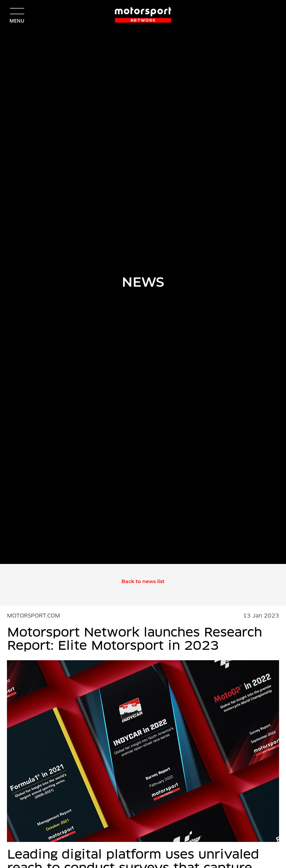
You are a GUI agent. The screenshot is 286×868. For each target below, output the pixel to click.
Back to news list (143, 581)
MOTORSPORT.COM (33, 616)
